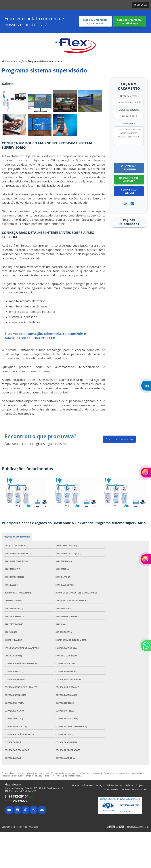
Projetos (140, 785)
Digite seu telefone (129, 110)
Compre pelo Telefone (129, 191)
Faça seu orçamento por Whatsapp (129, 21)
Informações (111, 789)
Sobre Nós (87, 785)
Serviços (100, 785)
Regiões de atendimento (17, 537)
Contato (125, 789)
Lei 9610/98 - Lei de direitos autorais (66, 776)
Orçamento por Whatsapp (129, 180)
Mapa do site (139, 789)
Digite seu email (129, 96)
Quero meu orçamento (119, 439)
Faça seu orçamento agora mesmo (95, 21)
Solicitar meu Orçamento (129, 168)
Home (75, 785)
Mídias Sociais (115, 785)
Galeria (129, 785)
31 (16, 796)
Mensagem (129, 123)
